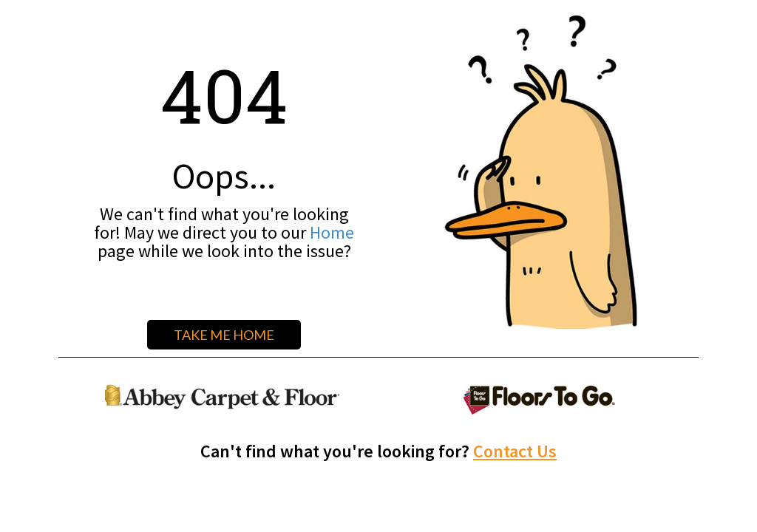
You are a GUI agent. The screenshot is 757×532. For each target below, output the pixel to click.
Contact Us (515, 451)
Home (332, 232)
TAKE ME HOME (224, 335)
